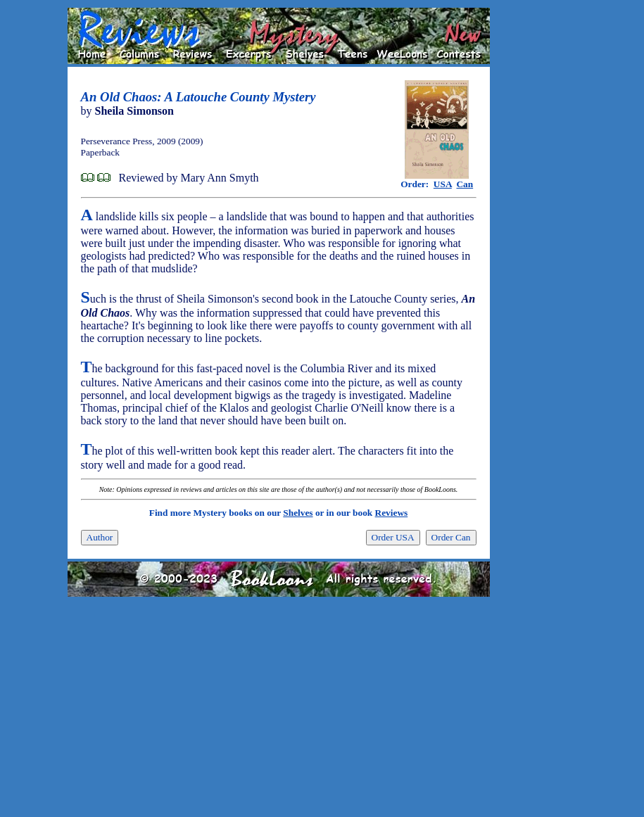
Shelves (298, 513)
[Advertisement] (535, 219)
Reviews (392, 513)
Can (465, 184)
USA (443, 184)
